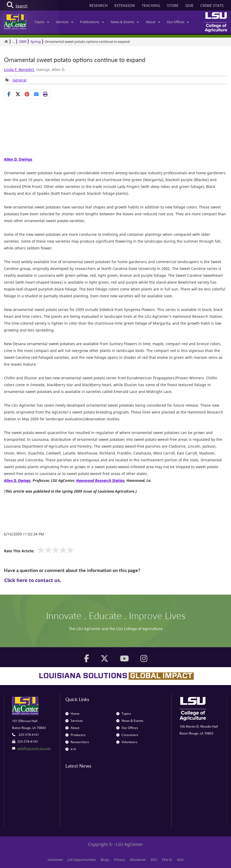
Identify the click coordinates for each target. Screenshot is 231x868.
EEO (154, 860)
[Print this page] (46, 94)
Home (72, 714)
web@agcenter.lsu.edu (34, 748)
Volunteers (127, 742)
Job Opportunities (82, 860)
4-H (71, 749)
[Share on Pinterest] (27, 94)
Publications (92, 22)
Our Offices (178, 22)
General (20, 80)
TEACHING (151, 5)
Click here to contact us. (33, 580)
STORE (173, 5)
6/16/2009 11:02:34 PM (24, 534)
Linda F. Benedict (19, 70)
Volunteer (55, 860)
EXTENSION (125, 5)
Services (65, 22)
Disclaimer (138, 860)
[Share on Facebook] (9, 94)
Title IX (167, 860)
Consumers (127, 735)
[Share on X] (18, 94)
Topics (42, 22)
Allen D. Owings (18, 159)
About (153, 22)
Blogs (105, 860)
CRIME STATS (212, 5)
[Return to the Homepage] (6, 42)
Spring (36, 42)
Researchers (77, 742)
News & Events (125, 22)
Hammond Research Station (100, 480)
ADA (180, 860)
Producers (75, 735)
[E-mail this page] (36, 94)
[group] (16, 80)
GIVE (189, 5)
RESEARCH (98, 5)
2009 (23, 42)
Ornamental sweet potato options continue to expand (87, 42)
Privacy (120, 860)
